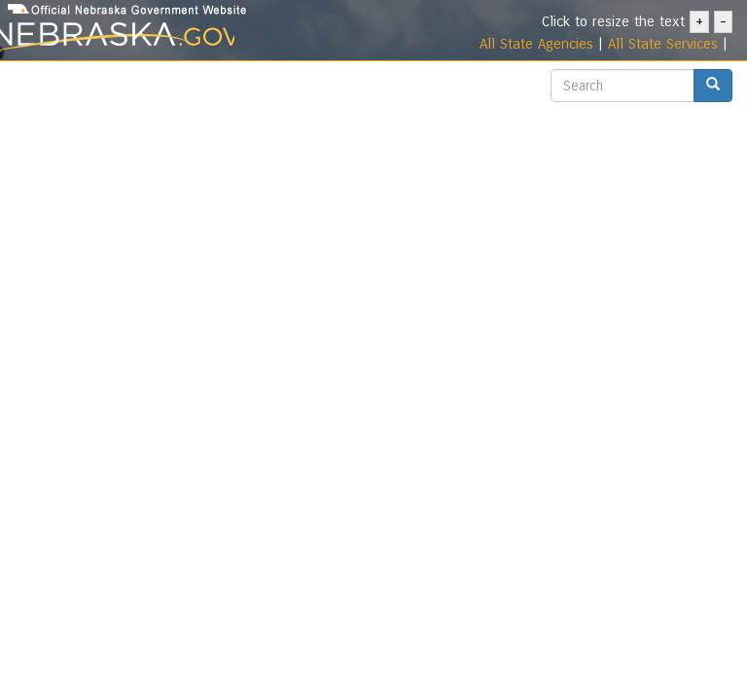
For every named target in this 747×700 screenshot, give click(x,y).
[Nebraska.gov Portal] (117, 37)
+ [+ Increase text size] (699, 21)
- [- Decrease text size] (723, 21)
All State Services (663, 44)
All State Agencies (536, 44)
